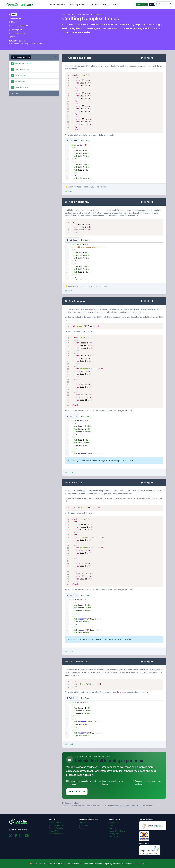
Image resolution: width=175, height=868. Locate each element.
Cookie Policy (115, 836)
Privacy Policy (115, 834)
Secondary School (77, 5)
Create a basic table (21, 63)
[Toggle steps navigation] (55, 57)
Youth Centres (85, 825)
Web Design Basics (98, 14)
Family (106, 5)
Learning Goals (16, 30)
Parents (82, 828)
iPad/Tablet (39, 44)
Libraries (94, 5)
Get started (77, 791)
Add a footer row (20, 87)
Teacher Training (56, 828)
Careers (112, 828)
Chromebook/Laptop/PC (20, 44)
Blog (111, 825)
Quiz (15, 93)
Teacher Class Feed (21, 57)
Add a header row (20, 69)
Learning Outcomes (17, 33)
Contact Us (114, 823)
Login (152, 5)
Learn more (140, 863)
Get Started (142, 5)
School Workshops (57, 825)
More (114, 5)
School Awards (55, 823)
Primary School (56, 5)
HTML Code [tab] (72, 141)
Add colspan (18, 81)
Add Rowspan (18, 75)
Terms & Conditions (117, 831)
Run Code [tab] (85, 141)
